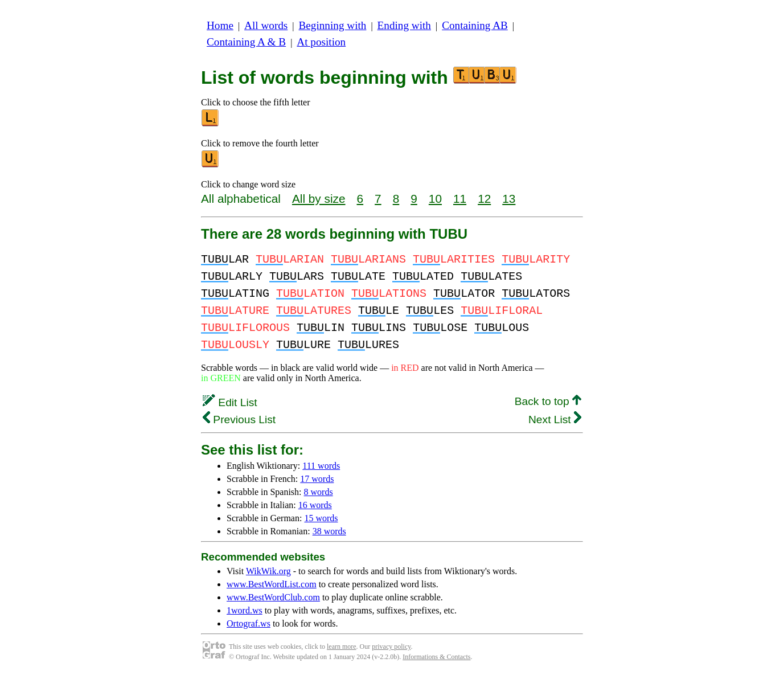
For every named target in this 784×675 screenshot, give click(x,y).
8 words (319, 492)
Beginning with (333, 25)
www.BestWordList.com (272, 584)
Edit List (230, 402)
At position (321, 42)
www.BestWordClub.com (273, 597)
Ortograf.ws (249, 623)
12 (484, 199)
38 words (329, 531)
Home (220, 25)
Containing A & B (246, 42)
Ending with (404, 25)
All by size (319, 199)
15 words (321, 518)
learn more (342, 647)
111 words (321, 466)
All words (266, 25)
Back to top (548, 401)
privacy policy (391, 647)
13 (509, 199)
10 (435, 199)
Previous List (239, 420)
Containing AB (475, 25)
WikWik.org (268, 571)
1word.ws (245, 610)
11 (460, 199)
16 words (315, 505)
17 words (317, 479)
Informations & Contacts (436, 657)
